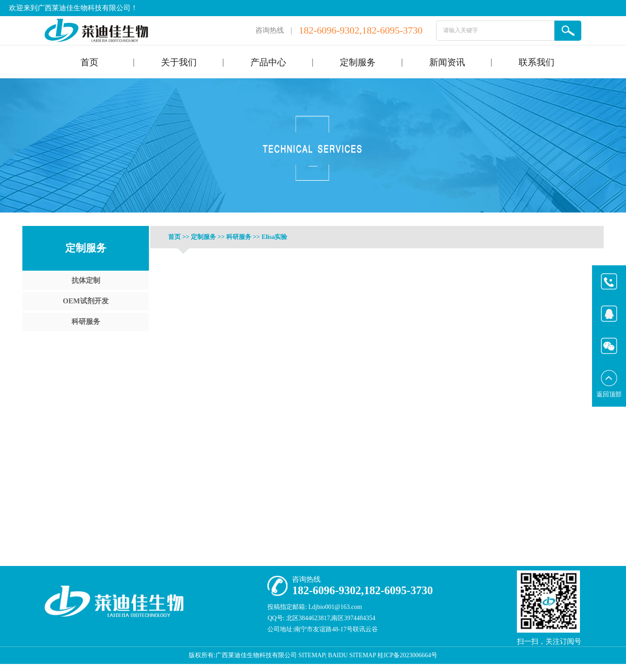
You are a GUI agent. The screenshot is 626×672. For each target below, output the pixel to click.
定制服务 (358, 62)
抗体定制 (86, 280)
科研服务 (86, 321)
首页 (89, 62)
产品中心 (268, 62)
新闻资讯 (447, 62)
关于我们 (179, 62)
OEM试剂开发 (86, 301)
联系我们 (537, 62)
